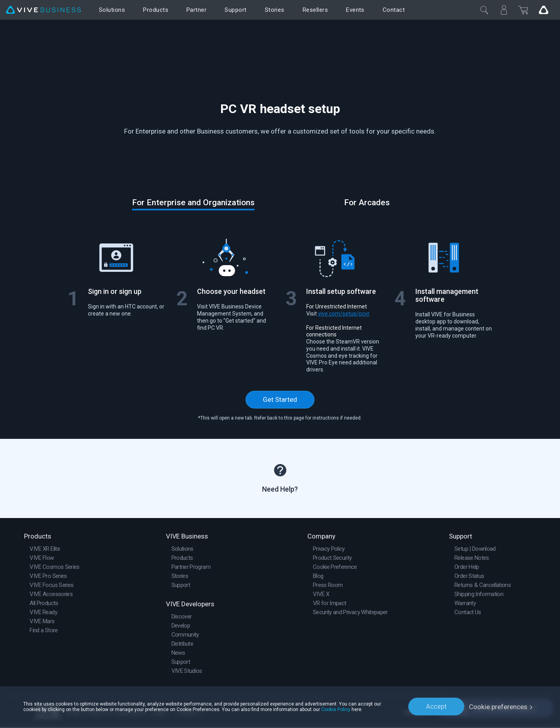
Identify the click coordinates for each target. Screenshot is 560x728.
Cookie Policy (336, 709)
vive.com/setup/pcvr (344, 314)
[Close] (484, 10)
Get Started (280, 399)
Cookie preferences (498, 706)
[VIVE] (43, 10)
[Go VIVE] (543, 10)
